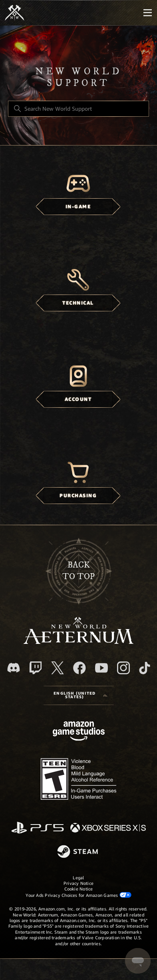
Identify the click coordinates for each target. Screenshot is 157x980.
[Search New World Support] (78, 109)
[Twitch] (36, 668)
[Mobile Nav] (147, 13)
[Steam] (78, 852)
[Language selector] (79, 695)
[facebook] (79, 668)
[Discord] (14, 668)
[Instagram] (123, 668)
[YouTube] (101, 668)
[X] (58, 668)
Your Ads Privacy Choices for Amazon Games (78, 895)
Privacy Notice (78, 883)
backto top (78, 571)
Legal (78, 878)
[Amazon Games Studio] (79, 732)
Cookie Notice (79, 889)
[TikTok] (145, 668)
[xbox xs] (108, 828)
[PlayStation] (38, 828)
